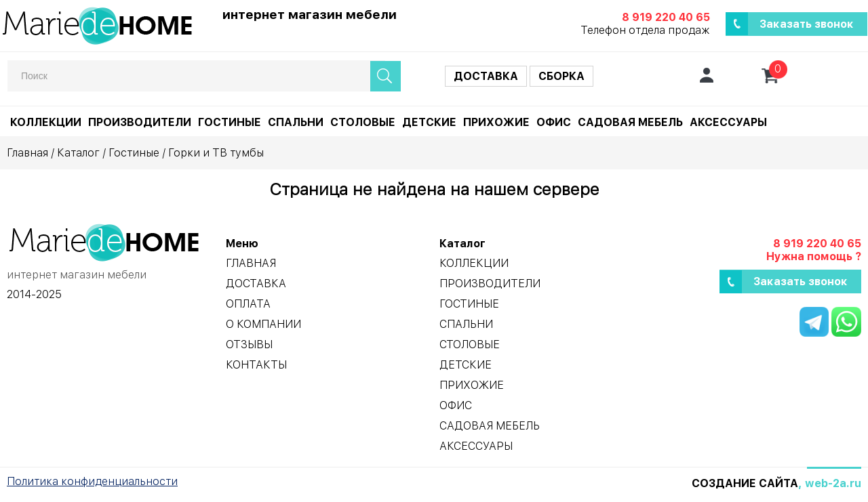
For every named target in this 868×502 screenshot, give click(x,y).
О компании (263, 324)
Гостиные (230, 122)
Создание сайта (745, 483)
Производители (140, 122)
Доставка (486, 76)
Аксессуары (728, 122)
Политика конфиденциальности (92, 481)
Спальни (296, 122)
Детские (429, 122)
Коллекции (46, 122)
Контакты (256, 365)
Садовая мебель (630, 122)
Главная (27, 153)
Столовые (363, 122)
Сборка (561, 76)
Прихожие (496, 122)
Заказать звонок (807, 24)
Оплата (248, 304)
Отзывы (249, 344)
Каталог (78, 153)
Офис (554, 122)
